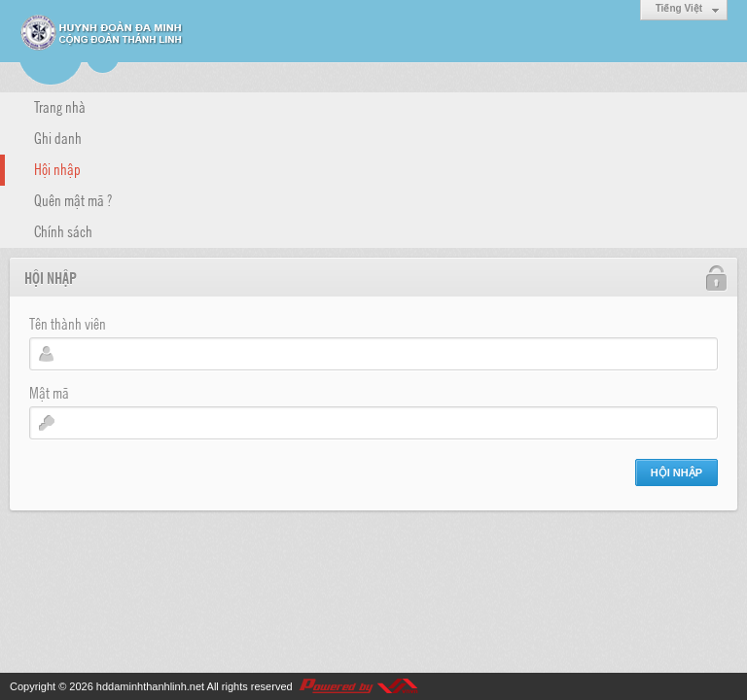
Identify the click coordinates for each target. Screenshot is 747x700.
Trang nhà (60, 106)
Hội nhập (57, 168)
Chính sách (63, 230)
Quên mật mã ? (73, 199)
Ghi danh (58, 137)
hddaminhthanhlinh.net (150, 686)
